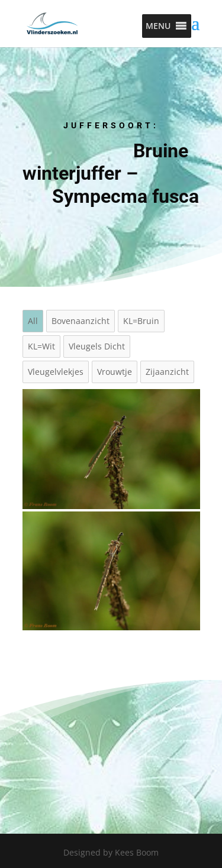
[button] (158, 26)
